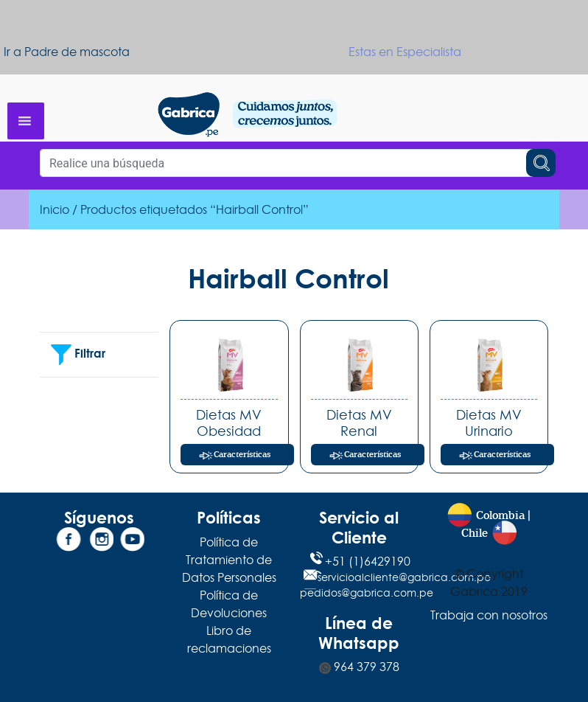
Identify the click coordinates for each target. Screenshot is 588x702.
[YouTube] (130, 542)
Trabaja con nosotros (489, 615)
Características (242, 455)
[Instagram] (99, 542)
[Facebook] (69, 542)
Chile (475, 534)
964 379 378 (359, 667)
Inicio (55, 209)
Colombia (500, 516)
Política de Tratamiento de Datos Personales (229, 560)
